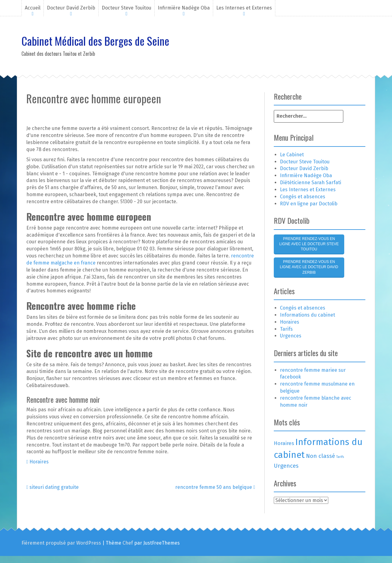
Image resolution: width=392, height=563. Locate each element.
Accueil (33, 8)
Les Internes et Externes (244, 8)
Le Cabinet (292, 155)
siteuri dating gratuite (53, 487)
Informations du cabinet (307, 315)
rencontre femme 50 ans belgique (215, 487)
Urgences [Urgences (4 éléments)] (286, 466)
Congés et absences (303, 197)
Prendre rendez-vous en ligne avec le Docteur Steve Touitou (309, 244)
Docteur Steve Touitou (126, 8)
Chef (128, 543)
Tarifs (286, 329)
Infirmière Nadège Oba (184, 8)
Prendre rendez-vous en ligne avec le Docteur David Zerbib (309, 267)
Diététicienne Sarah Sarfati (311, 183)
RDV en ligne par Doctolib (309, 204)
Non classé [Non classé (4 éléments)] (320, 456)
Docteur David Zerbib (71, 8)
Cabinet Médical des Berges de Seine (95, 41)
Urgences (291, 336)
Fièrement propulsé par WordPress (61, 543)
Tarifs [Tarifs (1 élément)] (340, 457)
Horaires (39, 462)
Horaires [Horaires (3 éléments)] (284, 443)
